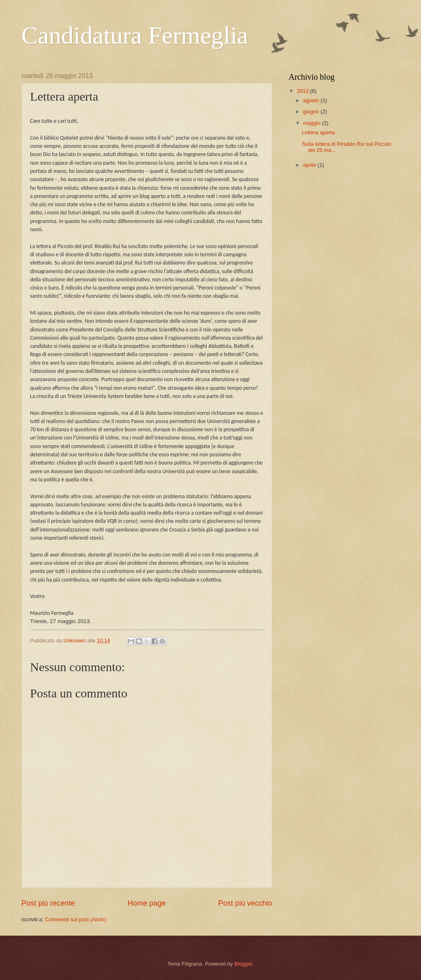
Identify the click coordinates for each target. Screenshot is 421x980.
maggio (312, 123)
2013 (303, 91)
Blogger (243, 964)
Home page (147, 903)
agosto (312, 100)
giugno (312, 112)
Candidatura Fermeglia (135, 35)
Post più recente (48, 903)
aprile (310, 165)
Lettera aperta (318, 132)
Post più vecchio (245, 903)
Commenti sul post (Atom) (75, 919)
